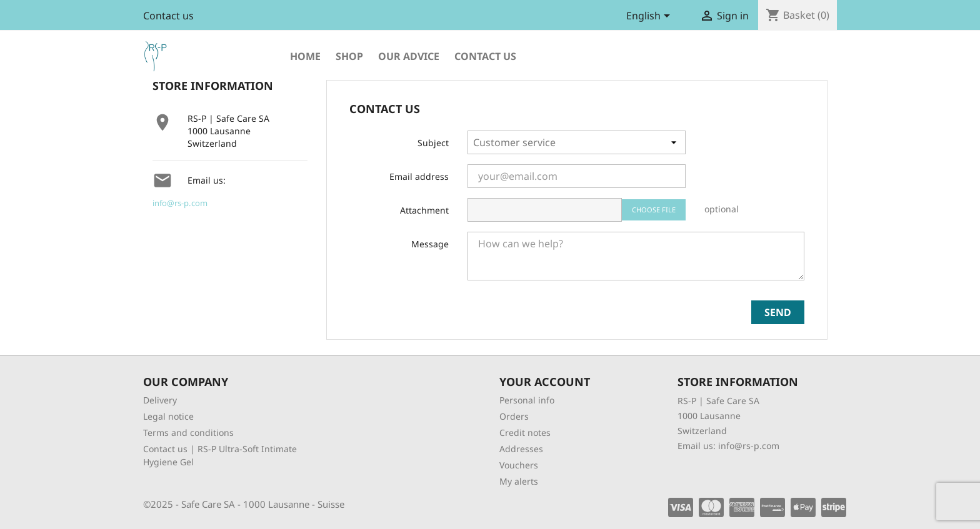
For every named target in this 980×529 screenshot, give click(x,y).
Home (305, 56)
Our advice (409, 56)
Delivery (160, 400)
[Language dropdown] (650, 17)
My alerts (519, 481)
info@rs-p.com (180, 203)
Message (430, 244)
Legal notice (168, 416)
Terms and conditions (188, 433)
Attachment (424, 210)
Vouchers (519, 465)
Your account (545, 382)
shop (349, 56)
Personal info (527, 400)
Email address (419, 176)
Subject (433, 143)
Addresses (521, 449)
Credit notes (525, 433)
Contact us (168, 16)
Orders (514, 416)
